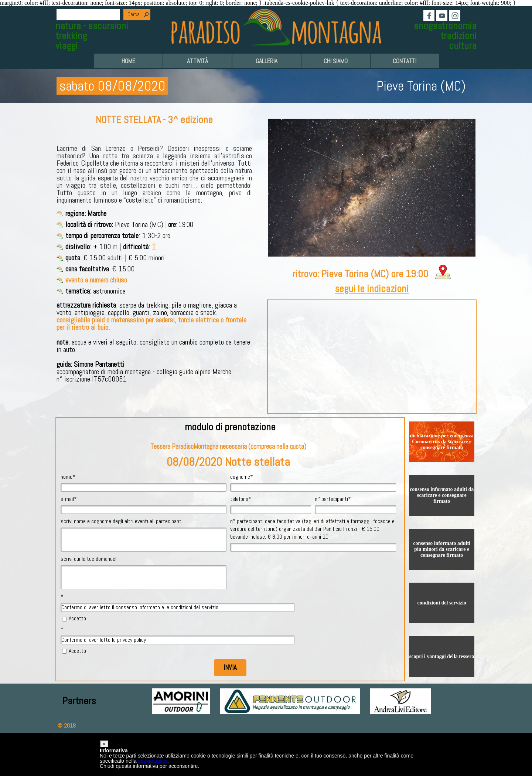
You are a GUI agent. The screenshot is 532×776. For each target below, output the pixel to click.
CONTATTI (405, 61)
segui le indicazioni (372, 289)
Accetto (77, 618)
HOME (128, 61)
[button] (104, 744)
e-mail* (69, 499)
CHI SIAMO (336, 61)
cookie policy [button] (153, 761)
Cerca (134, 14)
